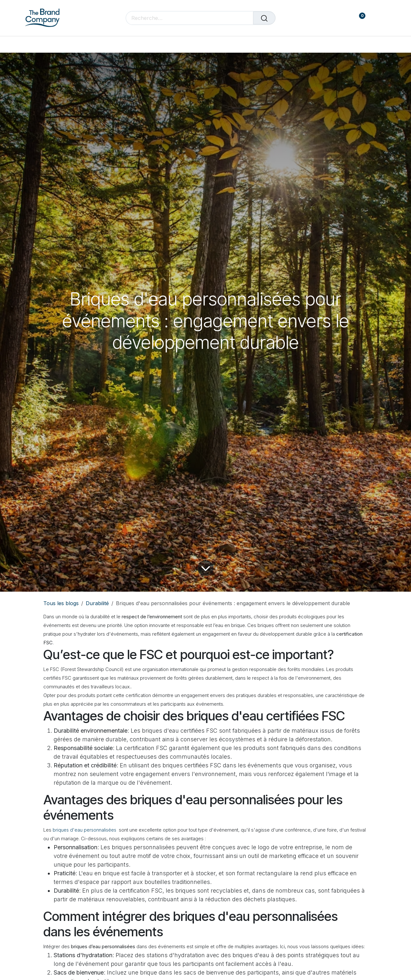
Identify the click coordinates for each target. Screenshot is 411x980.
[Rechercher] (264, 18)
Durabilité (97, 603)
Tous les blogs (61, 603)
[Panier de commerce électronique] (340, 18)
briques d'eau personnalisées (84, 830)
